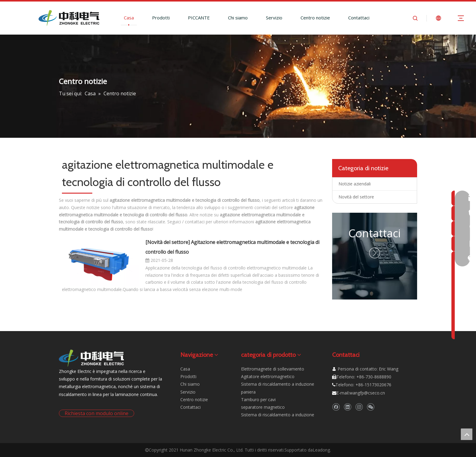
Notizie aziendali (355, 184)
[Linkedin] (347, 407)
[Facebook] (336, 407)
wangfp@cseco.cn (367, 393)
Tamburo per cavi (258, 399)
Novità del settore (168, 242)
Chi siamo (238, 18)
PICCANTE (199, 18)
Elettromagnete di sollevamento (273, 369)
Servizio (274, 18)
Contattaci (359, 18)
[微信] (371, 407)
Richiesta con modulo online (97, 413)
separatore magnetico (263, 407)
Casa (129, 18)
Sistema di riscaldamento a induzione (278, 415)
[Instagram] (359, 407)
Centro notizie (315, 18)
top (467, 434)
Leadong (321, 450)
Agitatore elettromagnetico (268, 376)
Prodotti (161, 18)
